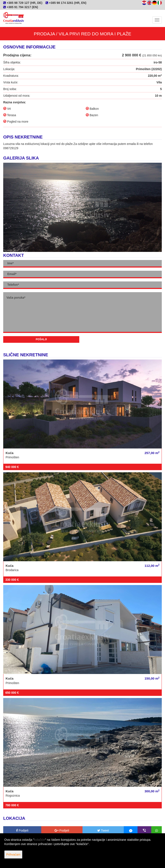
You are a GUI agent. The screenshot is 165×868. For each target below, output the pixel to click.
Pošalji (41, 339)
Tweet (103, 830)
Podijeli (22, 830)
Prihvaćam (13, 854)
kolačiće (40, 840)
